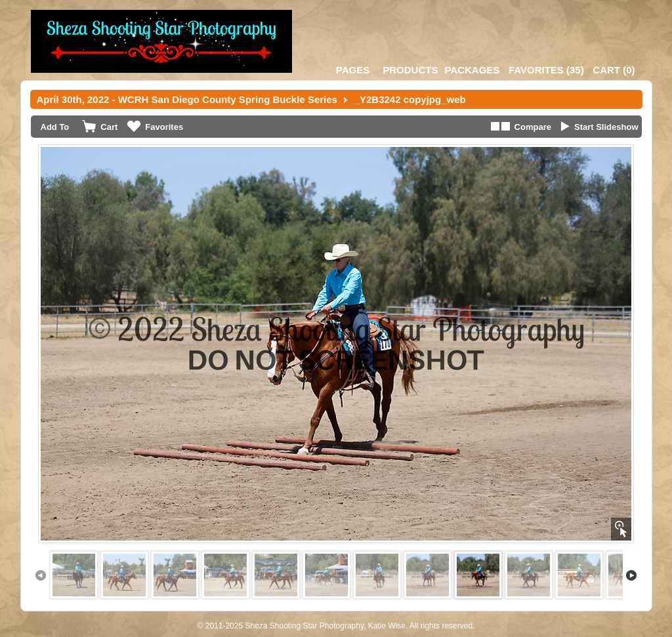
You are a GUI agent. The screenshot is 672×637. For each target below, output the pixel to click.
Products (410, 70)
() (546, 70)
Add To (55, 127)
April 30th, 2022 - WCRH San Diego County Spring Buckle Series (187, 99)
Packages (472, 70)
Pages (353, 70)
